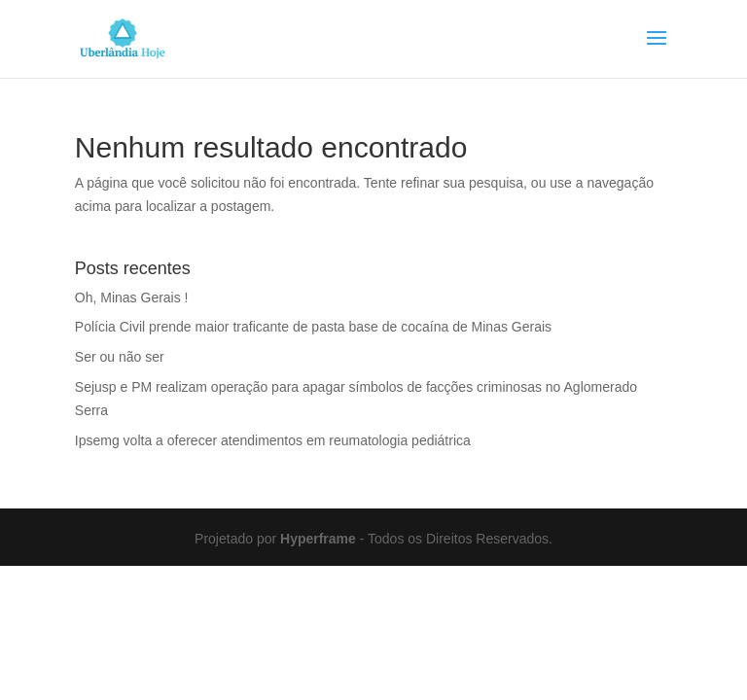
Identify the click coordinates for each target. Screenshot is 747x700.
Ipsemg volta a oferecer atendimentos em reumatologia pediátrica (273, 440)
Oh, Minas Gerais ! (132, 297)
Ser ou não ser (120, 357)
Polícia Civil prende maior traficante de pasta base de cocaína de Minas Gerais (313, 327)
